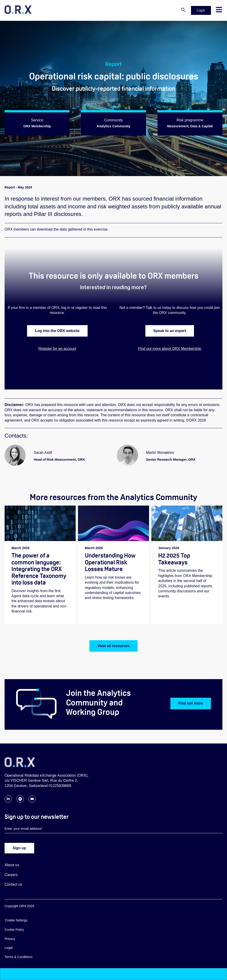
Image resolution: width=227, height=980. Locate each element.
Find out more (191, 704)
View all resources (113, 646)
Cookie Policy (14, 930)
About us (12, 865)
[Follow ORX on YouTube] (32, 802)
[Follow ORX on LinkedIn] (8, 802)
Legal (8, 948)
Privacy (10, 939)
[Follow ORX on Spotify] (20, 802)
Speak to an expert (170, 331)
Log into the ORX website (57, 331)
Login (201, 10)
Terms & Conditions (18, 957)
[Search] (183, 10)
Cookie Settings (16, 920)
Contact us (13, 885)
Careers (11, 875)
